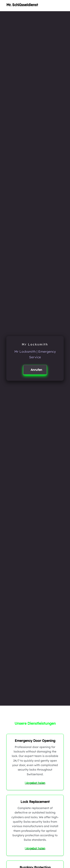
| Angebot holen (35, 783)
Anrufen (36, 370)
